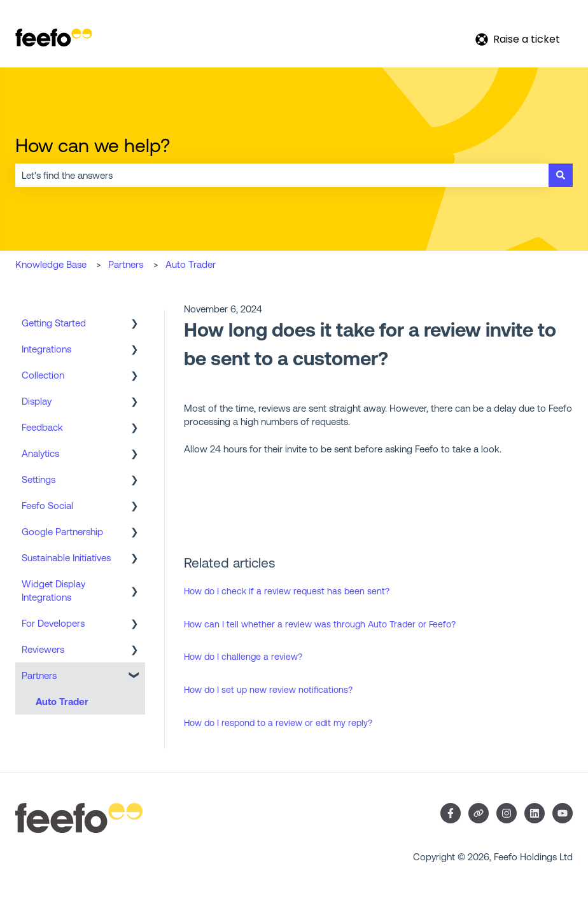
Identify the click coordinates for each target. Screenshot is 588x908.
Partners (126, 264)
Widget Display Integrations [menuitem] (53, 590)
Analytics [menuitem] (40, 453)
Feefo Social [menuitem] (47, 506)
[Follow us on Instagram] (507, 813)
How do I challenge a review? (243, 657)
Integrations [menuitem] (46, 349)
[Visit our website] (479, 813)
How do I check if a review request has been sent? (287, 591)
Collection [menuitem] (43, 375)
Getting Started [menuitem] (54, 323)
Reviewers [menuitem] (43, 649)
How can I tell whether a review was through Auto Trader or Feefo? (320, 624)
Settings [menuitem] (38, 479)
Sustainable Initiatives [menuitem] (66, 558)
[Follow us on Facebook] (451, 813)
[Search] (561, 175)
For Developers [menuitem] (53, 623)
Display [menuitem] (37, 401)
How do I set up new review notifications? (268, 690)
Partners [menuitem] (39, 675)
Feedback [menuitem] (42, 427)
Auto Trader (191, 264)
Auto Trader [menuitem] (62, 702)
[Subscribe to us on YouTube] (563, 813)
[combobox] (282, 175)
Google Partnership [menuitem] (62, 532)
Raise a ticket (518, 39)
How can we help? (93, 145)
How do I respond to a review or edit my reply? (278, 723)
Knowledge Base (51, 264)
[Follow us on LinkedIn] (535, 813)
